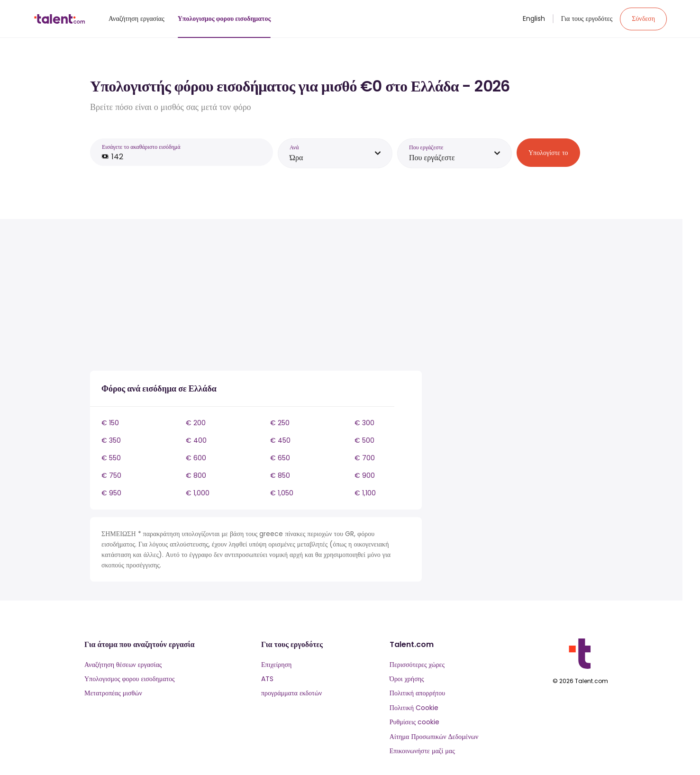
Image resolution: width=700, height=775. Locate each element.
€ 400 (196, 440)
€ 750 (111, 475)
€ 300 (364, 423)
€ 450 (280, 440)
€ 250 (280, 423)
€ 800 (196, 475)
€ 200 (196, 423)
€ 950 (111, 493)
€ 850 (280, 475)
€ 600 (196, 458)
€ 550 (111, 458)
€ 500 (364, 440)
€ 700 (365, 458)
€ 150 (110, 423)
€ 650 (280, 458)
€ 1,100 (365, 493)
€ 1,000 (198, 493)
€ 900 (365, 475)
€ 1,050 (282, 493)
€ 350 (111, 440)
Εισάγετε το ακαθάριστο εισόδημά (141, 147)
